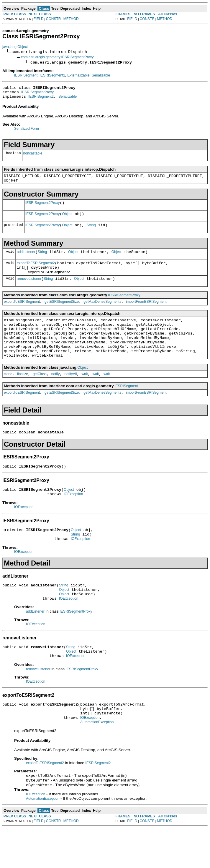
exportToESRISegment (22, 313)
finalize (23, 394)
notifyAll (70, 394)
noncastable (33, 156)
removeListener (29, 289)
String (91, 232)
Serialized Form (27, 131)
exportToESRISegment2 (36, 272)
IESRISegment (26, 75)
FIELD (39, 19)
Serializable (101, 75)
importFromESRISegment (146, 313)
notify (56, 394)
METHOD (71, 19)
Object (67, 220)
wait (85, 394)
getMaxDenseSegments (102, 313)
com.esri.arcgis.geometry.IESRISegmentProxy (57, 57)
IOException (73, 519)
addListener (26, 260)
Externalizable (78, 75)
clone (8, 394)
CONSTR (54, 19)
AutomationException (97, 760)
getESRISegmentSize (62, 313)
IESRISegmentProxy (37, 94)
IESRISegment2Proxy (43, 208)
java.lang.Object (15, 47)
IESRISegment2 (52, 75)
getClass (40, 394)
